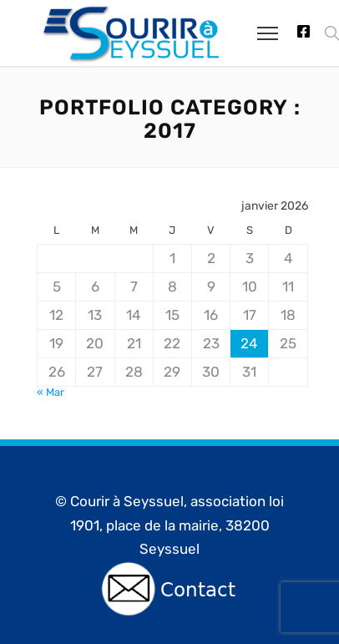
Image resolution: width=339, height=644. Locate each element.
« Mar (51, 392)
